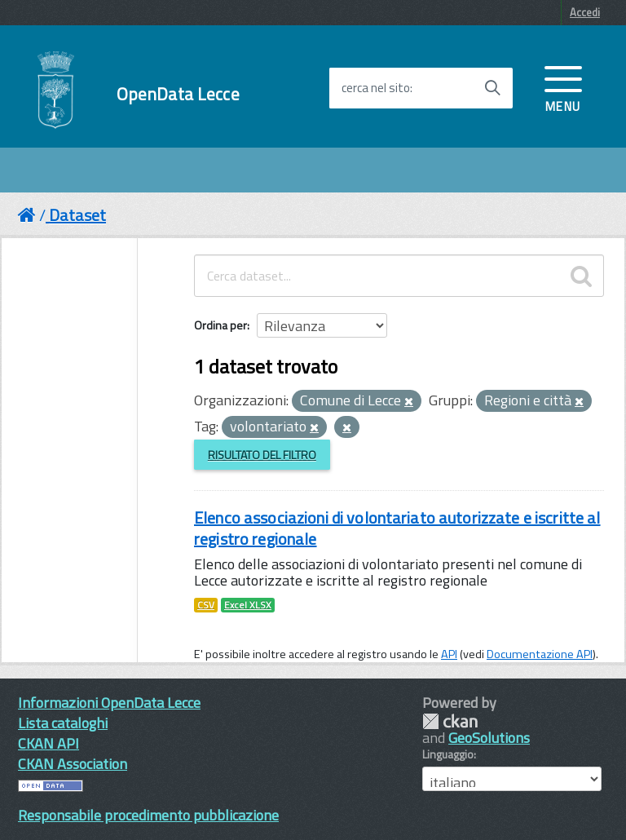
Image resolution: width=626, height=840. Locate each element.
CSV (206, 605)
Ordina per (220, 325)
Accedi (585, 12)
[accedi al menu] (563, 87)
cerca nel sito (376, 88)
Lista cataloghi (63, 723)
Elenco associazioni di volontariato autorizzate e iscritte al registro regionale (397, 528)
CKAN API (48, 743)
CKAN (450, 721)
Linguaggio (448, 754)
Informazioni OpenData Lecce (109, 703)
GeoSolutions (489, 738)
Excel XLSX (248, 605)
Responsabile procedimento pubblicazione (148, 815)
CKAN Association (73, 764)
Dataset (77, 215)
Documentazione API (540, 654)
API (449, 654)
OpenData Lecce (178, 94)
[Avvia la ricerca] (492, 88)
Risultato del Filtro (262, 455)
